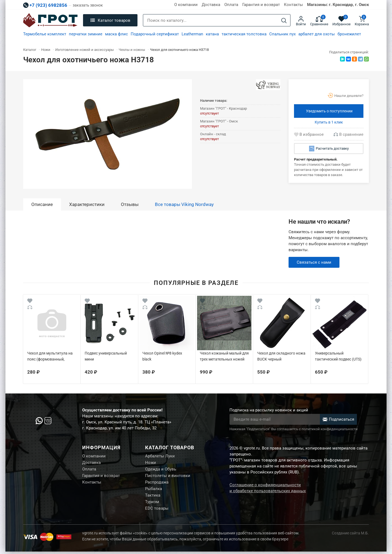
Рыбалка (154, 490)
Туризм (152, 504)
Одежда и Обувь (161, 470)
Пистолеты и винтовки (168, 477)
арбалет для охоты (317, 34)
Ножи (151, 463)
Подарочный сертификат (155, 34)
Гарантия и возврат (261, 5)
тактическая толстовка (244, 34)
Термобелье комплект (45, 34)
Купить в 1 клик (329, 122)
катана (212, 34)
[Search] (284, 21)
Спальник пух (282, 34)
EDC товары (157, 511)
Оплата (231, 5)
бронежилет (349, 34)
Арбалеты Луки (160, 456)
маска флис (117, 34)
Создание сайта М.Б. (350, 535)
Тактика (153, 497)
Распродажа (157, 484)
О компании (186, 5)
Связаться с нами (314, 262)
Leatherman (192, 34)
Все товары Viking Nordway (184, 204)
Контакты (293, 5)
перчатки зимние (86, 34)
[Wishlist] (30, 302)
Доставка (211, 5)
